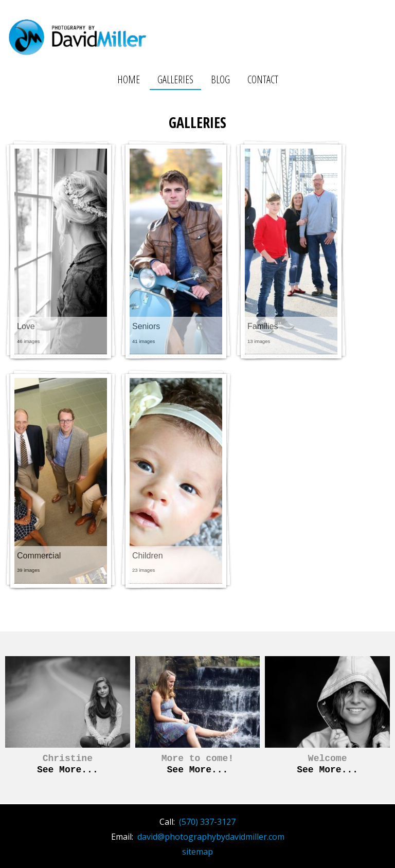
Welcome (328, 758)
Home (129, 79)
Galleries (175, 79)
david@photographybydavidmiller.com (211, 837)
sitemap (197, 852)
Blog (220, 79)
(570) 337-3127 (207, 822)
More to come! (197, 758)
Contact (263, 79)
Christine (68, 758)
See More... (68, 770)
